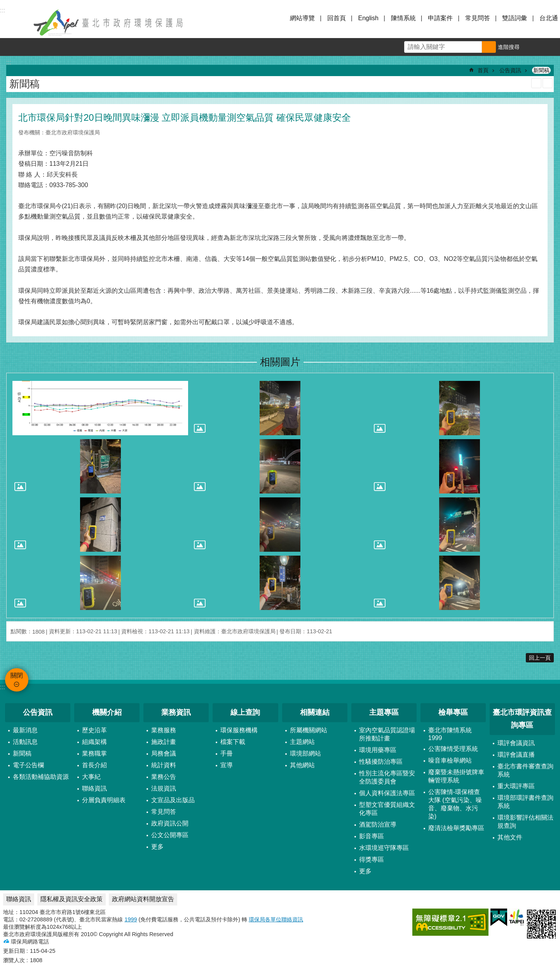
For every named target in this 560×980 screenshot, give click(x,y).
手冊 (227, 753)
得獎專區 (372, 859)
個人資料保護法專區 (387, 793)
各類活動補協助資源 (41, 777)
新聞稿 (541, 70)
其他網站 (302, 765)
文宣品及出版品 (173, 800)
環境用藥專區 (378, 750)
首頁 (483, 70)
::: (3, 687)
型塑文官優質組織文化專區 (387, 809)
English (368, 18)
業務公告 (164, 777)
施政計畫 (164, 742)
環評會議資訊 (516, 743)
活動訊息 (25, 742)
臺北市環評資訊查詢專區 (522, 719)
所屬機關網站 (309, 730)
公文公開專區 (170, 835)
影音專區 (372, 836)
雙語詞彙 (515, 18)
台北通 (549, 18)
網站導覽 (302, 18)
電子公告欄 (28, 765)
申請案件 (440, 18)
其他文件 (510, 837)
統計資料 (164, 765)
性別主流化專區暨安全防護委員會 (387, 777)
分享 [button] (551, 47)
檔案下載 (233, 742)
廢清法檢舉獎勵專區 (456, 828)
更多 (157, 847)
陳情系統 (403, 18)
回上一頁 (540, 658)
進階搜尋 (509, 47)
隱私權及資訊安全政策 (72, 899)
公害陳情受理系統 (453, 749)
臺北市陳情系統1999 (450, 734)
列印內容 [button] (536, 83)
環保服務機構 (239, 730)
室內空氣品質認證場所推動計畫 (387, 734)
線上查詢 (245, 712)
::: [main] (9, 62)
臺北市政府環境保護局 (109, 23)
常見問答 (478, 18)
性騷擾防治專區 (381, 762)
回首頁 (337, 18)
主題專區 (384, 712)
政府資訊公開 (170, 823)
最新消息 (25, 730)
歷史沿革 (94, 730)
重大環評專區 (516, 786)
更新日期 (14, 951)
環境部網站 (305, 753)
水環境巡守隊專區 (384, 848)
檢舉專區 (453, 712)
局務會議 (164, 753)
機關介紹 (107, 712)
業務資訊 (176, 712)
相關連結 (315, 712)
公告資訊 (510, 70)
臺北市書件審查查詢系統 (525, 770)
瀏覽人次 (14, 960)
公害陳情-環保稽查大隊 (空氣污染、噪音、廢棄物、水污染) (455, 804)
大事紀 (91, 777)
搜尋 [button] (489, 47)
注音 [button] (548, 83)
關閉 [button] (16, 23)
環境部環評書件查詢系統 (525, 802)
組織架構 (94, 742)
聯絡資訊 (94, 788)
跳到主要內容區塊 (4, 4)
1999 (131, 919)
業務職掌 (94, 753)
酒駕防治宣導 (378, 824)
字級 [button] (533, 47)
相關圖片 (280, 362)
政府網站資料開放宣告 (143, 899)
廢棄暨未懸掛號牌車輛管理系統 (456, 776)
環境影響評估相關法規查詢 (525, 822)
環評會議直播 (516, 755)
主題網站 (302, 742)
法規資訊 (164, 788)
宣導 (227, 765)
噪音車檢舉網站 (450, 760)
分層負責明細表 (104, 800)
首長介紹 (94, 765)
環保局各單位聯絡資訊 (276, 919)
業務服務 (164, 730)
